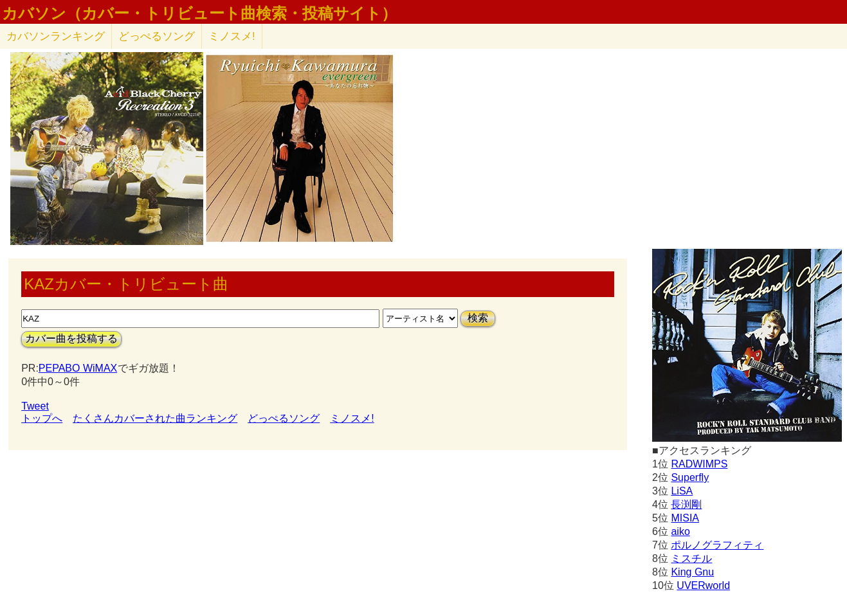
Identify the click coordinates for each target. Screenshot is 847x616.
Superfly (690, 477)
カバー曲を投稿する (71, 339)
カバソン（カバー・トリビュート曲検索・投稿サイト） (199, 14)
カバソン (56, 36)
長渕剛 (686, 504)
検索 (478, 318)
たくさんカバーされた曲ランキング (155, 418)
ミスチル (691, 558)
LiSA (682, 491)
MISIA (685, 518)
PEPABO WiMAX (78, 368)
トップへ (42, 418)
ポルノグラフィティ (717, 545)
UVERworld (703, 585)
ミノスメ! (232, 36)
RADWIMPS (699, 464)
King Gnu (692, 572)
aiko (680, 531)
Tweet (35, 406)
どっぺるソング (157, 36)
